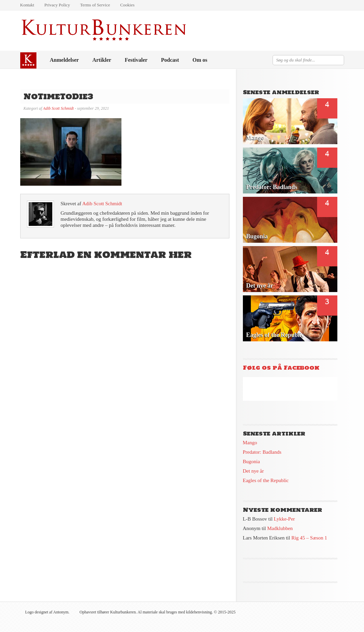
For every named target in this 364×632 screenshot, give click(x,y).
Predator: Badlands (262, 452)
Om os (200, 60)
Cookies (127, 5)
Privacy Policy (57, 5)
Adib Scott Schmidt (58, 108)
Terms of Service (95, 5)
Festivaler (136, 60)
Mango (250, 443)
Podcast (170, 60)
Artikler (102, 60)
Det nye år (253, 471)
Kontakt (27, 5)
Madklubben (280, 528)
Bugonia (251, 462)
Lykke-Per (284, 519)
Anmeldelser (64, 60)
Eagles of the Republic (266, 480)
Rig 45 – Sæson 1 (309, 538)
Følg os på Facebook (281, 368)
